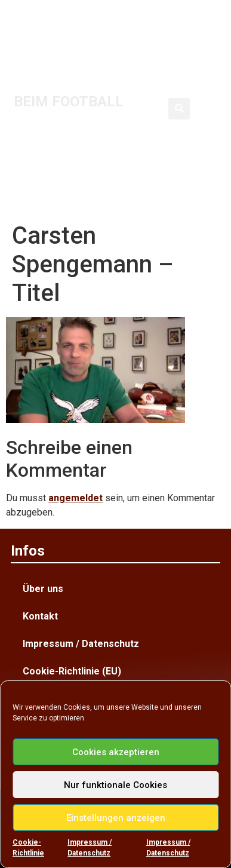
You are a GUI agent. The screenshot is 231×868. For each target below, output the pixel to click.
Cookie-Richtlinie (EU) (72, 671)
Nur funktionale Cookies (115, 785)
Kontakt (40, 616)
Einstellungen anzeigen (116, 818)
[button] (179, 109)
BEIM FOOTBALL (69, 102)
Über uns (43, 589)
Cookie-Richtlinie (28, 848)
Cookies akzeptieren (116, 752)
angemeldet (76, 498)
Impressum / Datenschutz (90, 848)
